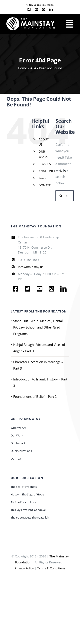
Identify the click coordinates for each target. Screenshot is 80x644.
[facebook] (29, 9)
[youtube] (36, 9)
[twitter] (28, 289)
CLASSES (45, 164)
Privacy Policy (24, 568)
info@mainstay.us (31, 267)
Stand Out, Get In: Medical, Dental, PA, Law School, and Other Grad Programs (38, 327)
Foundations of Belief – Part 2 (35, 396)
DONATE (45, 185)
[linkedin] (51, 9)
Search (44, 178)
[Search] (61, 196)
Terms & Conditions (51, 568)
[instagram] (44, 9)
